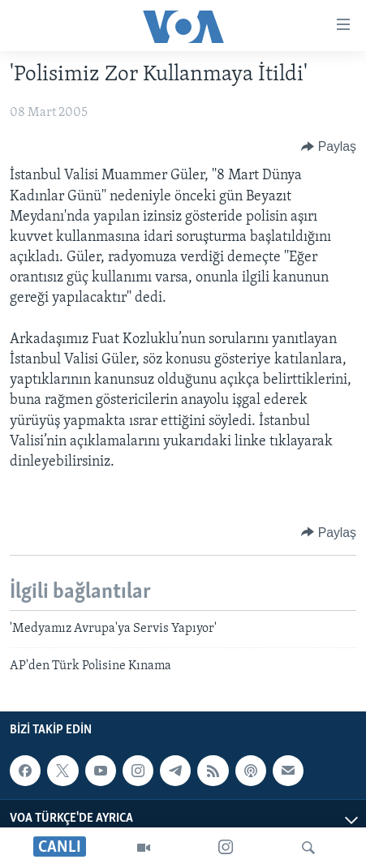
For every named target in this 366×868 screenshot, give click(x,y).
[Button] (329, 147)
